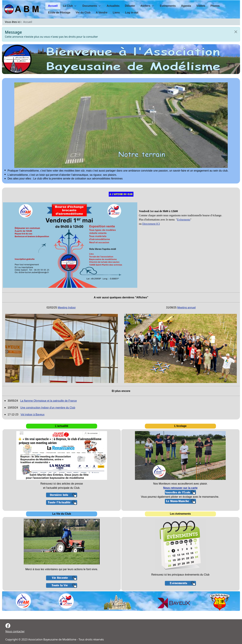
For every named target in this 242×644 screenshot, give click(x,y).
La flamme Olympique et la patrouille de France (49, 401)
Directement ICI (151, 224)
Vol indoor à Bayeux (32, 415)
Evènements (184, 220)
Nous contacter (15, 631)
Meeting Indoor (67, 308)
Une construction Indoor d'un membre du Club (48, 408)
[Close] (236, 32)
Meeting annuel (186, 308)
